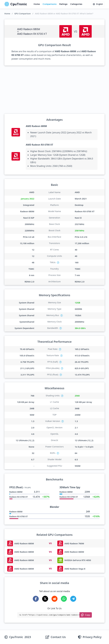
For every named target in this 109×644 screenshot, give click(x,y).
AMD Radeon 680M (36, 126)
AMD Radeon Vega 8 (75, 569)
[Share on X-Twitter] (45, 599)
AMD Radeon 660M (74, 552)
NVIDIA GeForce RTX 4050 (78, 560)
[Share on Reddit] (54, 599)
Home (37, 4)
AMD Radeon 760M (74, 543)
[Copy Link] (86, 615)
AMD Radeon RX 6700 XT (39, 145)
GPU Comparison (22, 14)
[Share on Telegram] (73, 599)
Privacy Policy (92, 637)
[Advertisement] (55, 90)
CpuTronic (16, 4)
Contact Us (58, 637)
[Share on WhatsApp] (64, 599)
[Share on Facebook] (36, 599)
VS (50, 543)
